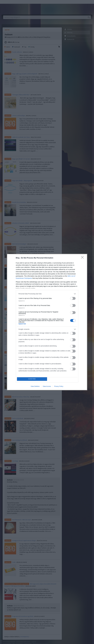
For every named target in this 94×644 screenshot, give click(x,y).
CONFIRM (32, 379)
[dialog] (47, 322)
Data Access (47, 386)
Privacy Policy (59, 386)
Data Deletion (35, 386)
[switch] (73, 298)
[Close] (83, 258)
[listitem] (47, 294)
